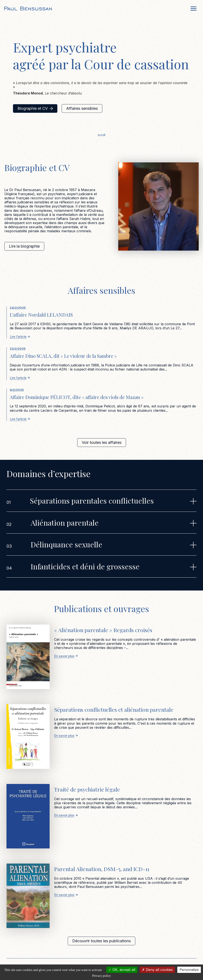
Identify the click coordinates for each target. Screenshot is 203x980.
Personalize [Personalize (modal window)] (189, 970)
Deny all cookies (157, 970)
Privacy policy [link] (101, 976)
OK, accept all (122, 970)
